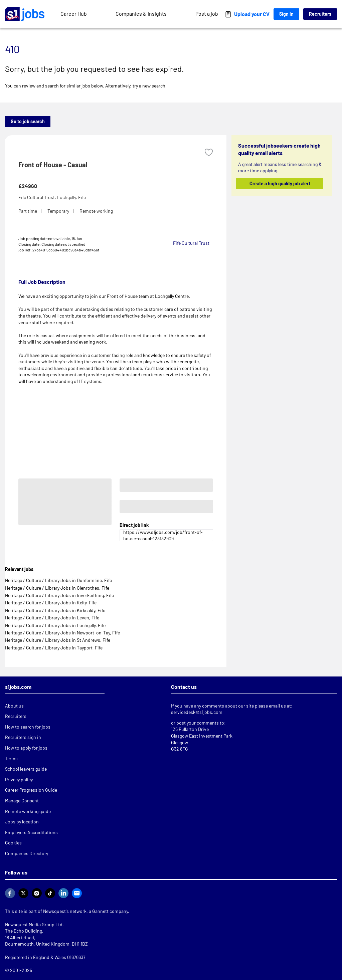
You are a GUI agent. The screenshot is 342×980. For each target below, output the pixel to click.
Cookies (13, 843)
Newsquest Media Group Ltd (34, 924)
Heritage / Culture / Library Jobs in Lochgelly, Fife (55, 625)
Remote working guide (28, 811)
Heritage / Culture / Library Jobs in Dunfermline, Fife (58, 580)
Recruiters (320, 14)
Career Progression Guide (31, 790)
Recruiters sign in (23, 737)
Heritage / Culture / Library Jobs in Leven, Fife (52, 618)
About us (14, 706)
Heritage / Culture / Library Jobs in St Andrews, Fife (58, 640)
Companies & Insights (141, 14)
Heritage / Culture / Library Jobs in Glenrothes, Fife (57, 588)
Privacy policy (19, 779)
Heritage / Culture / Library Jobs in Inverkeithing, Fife (59, 595)
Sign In (286, 14)
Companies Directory (27, 853)
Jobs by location (22, 822)
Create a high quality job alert (280, 183)
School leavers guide (26, 769)
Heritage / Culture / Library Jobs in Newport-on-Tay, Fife (62, 633)
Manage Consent (22, 801)
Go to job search (28, 121)
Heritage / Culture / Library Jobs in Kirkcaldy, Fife (55, 610)
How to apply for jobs (26, 748)
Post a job (207, 14)
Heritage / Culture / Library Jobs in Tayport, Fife (54, 648)
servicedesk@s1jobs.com (197, 712)
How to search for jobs (28, 727)
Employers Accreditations (31, 832)
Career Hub (74, 14)
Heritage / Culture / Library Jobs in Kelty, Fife (51, 603)
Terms (11, 758)
